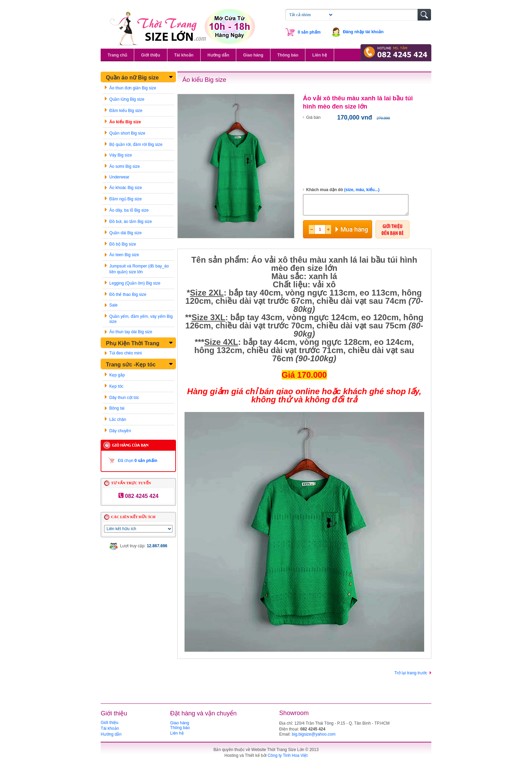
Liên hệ (319, 55)
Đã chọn (137, 461)
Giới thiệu (150, 55)
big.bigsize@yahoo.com (314, 734)
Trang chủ (117, 55)
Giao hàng (253, 55)
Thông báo (288, 55)
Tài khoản (184, 55)
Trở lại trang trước (411, 673)
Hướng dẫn (218, 55)
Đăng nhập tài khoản (363, 32)
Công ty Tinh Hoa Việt (288, 755)
